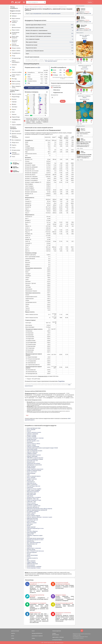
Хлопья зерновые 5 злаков (34, 568)
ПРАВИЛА (60, 640)
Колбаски (29, 545)
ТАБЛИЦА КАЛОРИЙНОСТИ (37, 633)
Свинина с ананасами (32, 434)
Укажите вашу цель (56, 86)
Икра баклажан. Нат (32, 544)
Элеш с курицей (31, 478)
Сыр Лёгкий (30, 496)
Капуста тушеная (31, 503)
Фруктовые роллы (32, 483)
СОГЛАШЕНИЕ (55, 640)
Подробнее (61, 381)
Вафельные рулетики (32, 518)
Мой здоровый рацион (55, 14)
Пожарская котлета (63, 7)
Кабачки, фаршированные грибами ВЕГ (37, 510)
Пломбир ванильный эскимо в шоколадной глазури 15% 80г (42, 448)
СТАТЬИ (13, 638)
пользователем (37, 14)
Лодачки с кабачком (32, 452)
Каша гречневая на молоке (34, 455)
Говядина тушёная (32, 454)
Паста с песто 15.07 (32, 472)
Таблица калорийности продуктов (36, 7)
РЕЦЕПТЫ (13, 633)
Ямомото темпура (32, 435)
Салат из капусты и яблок (34, 444)
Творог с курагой (31, 513)
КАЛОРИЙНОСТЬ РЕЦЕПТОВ (37, 636)
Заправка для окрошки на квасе (35, 540)
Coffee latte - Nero (31, 502)
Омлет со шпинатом (32, 485)
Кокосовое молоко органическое (35, 538)
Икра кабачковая (31, 494)
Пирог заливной (31, 561)
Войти (90, 2)
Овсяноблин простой (32, 520)
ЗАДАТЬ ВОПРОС (56, 637)
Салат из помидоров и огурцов (35, 459)
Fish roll (29, 431)
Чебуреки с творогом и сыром (35, 535)
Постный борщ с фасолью (34, 486)
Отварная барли (31, 468)
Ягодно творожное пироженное (35, 469)
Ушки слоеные (31, 514)
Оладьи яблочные (32, 439)
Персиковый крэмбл (32, 449)
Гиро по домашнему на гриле (35, 451)
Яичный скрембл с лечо (33, 441)
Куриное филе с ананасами (34, 548)
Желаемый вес (55, 95)
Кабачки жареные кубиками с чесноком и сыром (40, 517)
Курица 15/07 (30, 534)
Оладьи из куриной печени (34, 470)
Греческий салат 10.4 (32, 461)
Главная (26, 7)
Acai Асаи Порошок (32, 552)
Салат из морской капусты (34, 476)
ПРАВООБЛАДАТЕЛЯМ (57, 631)
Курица (29, 530)
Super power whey (31, 493)
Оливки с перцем (31, 445)
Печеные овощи (31, 550)
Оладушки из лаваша (32, 504)
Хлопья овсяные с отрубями (34, 567)
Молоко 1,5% (30, 480)
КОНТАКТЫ (62, 637)
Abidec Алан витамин (32, 555)
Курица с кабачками (32, 456)
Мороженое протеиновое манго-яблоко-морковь (40, 509)
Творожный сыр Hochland (34, 463)
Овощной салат (31, 462)
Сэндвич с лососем (32, 479)
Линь (28, 537)
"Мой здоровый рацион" (51, 61)
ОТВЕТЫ (33, 638)
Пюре (28, 475)
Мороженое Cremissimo (33, 492)
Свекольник (30, 487)
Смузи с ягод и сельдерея (33, 490)
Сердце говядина (31, 562)
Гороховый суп (31, 482)
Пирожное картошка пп (33, 507)
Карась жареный (31, 527)
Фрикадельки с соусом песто (34, 465)
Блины (29, 557)
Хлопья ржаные (31, 565)
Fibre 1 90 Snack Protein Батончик (35, 551)
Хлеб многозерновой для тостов (35, 528)
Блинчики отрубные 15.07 (34, 506)
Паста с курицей (31, 430)
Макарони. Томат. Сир (33, 499)
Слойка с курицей (32, 437)
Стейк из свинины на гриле (34, 432)
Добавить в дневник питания (37, 88)
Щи (28, 559)
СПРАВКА (54, 633)
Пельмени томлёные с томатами (35, 438)
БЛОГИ (13, 636)
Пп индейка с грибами (33, 511)
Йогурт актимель (31, 466)
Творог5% (29, 547)
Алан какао (30, 524)
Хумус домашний (31, 533)
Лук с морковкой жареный (34, 542)
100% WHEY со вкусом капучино (35, 458)
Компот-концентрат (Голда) (34, 500)
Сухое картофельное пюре (34, 428)
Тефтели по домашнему (33, 446)
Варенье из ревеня (32, 523)
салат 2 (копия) (31, 521)
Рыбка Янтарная (31, 473)
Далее (63, 101)
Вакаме (29, 526)
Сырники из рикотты (32, 558)
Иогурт (29, 554)
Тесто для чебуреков (32, 531)
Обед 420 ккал (31, 541)
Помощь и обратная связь (16, 160)
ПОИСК (33, 631)
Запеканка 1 (30, 442)
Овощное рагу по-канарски (34, 497)
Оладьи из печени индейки (34, 489)
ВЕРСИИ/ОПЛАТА (56, 635)
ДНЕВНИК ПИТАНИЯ (15, 631)
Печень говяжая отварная (33, 516)
